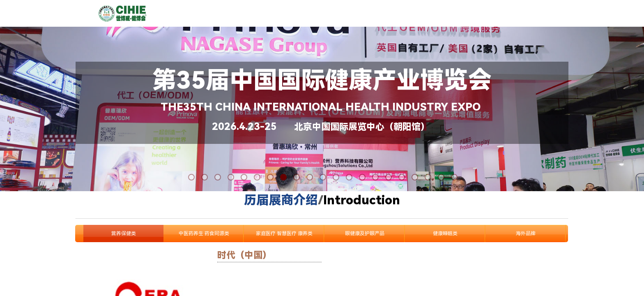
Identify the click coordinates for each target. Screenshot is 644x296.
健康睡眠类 (445, 234)
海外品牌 (526, 234)
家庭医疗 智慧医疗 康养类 (284, 234)
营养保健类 (124, 234)
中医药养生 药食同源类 (204, 234)
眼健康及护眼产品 (365, 234)
